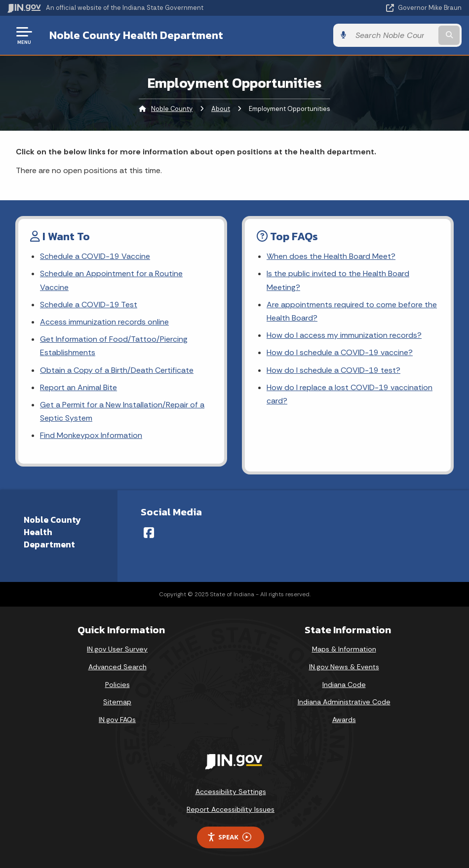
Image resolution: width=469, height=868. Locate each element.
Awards (344, 720)
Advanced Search (117, 667)
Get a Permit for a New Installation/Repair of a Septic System (122, 411)
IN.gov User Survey (117, 649)
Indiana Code (344, 685)
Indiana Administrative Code (344, 702)
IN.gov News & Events (344, 667)
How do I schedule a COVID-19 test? (333, 370)
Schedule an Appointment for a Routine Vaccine (111, 280)
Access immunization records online (104, 322)
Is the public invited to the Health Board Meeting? (338, 280)
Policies (117, 685)
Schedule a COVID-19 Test (89, 305)
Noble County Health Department (136, 35)
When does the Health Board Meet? (331, 256)
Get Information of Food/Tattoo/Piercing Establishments (114, 346)
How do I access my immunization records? (344, 335)
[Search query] (393, 35)
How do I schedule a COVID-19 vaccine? (340, 352)
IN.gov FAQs (117, 720)
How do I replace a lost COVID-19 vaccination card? (350, 394)
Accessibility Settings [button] (231, 792)
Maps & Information (344, 649)
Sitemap (117, 702)
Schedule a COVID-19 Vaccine (95, 256)
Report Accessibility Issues (231, 809)
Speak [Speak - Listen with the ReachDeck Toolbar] (229, 837)
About (221, 109)
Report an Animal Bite (78, 387)
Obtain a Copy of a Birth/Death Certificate (117, 370)
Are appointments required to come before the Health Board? (352, 311)
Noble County (172, 109)
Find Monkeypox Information (91, 435)
